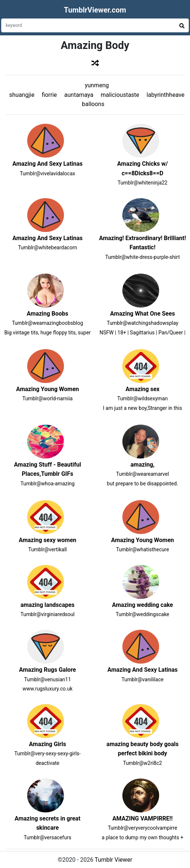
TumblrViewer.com (95, 10)
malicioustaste (120, 95)
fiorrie (49, 95)
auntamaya (79, 95)
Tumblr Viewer (114, 860)
